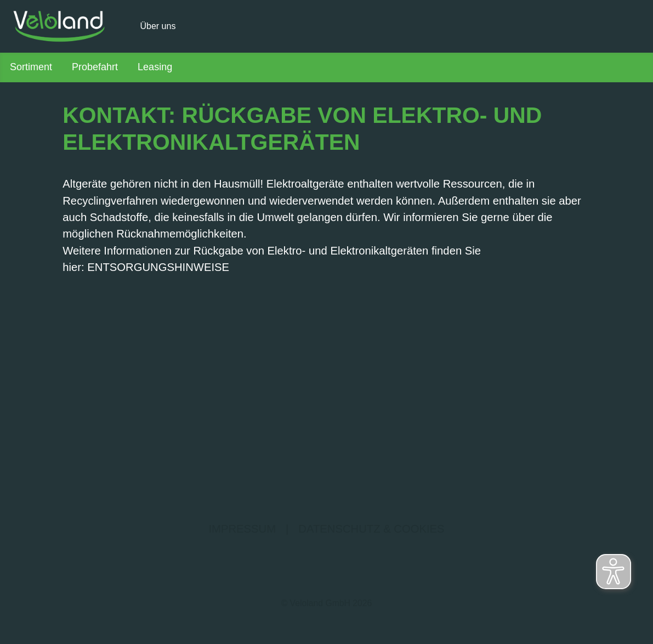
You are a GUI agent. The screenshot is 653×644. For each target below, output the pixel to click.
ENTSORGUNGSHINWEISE (158, 267)
